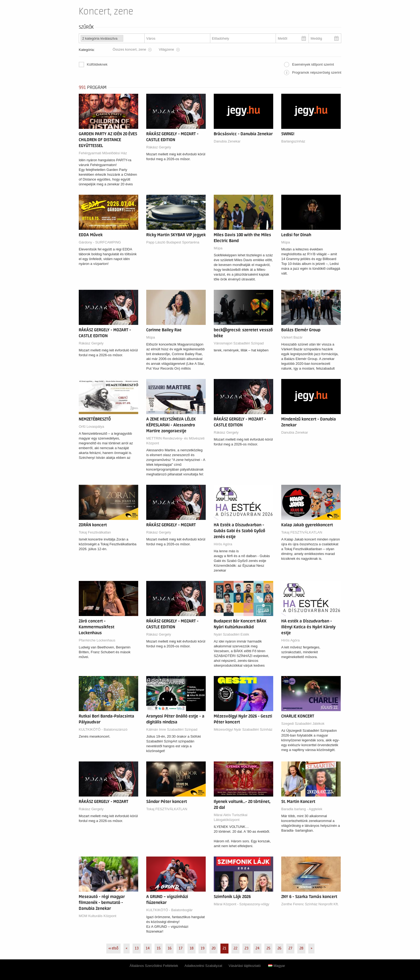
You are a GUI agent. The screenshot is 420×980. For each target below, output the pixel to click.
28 (301, 948)
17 (181, 948)
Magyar (277, 966)
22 (235, 948)
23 (246, 948)
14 (148, 948)
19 (202, 948)
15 (159, 948)
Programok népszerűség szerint (317, 72)
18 (192, 948)
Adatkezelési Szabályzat (203, 966)
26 (279, 948)
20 (213, 948)
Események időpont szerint (313, 64)
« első (113, 948)
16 (170, 948)
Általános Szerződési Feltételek (154, 966)
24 (257, 948)
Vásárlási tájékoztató (245, 966)
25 (268, 948)
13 (137, 948)
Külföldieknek (97, 64)
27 (290, 948)
